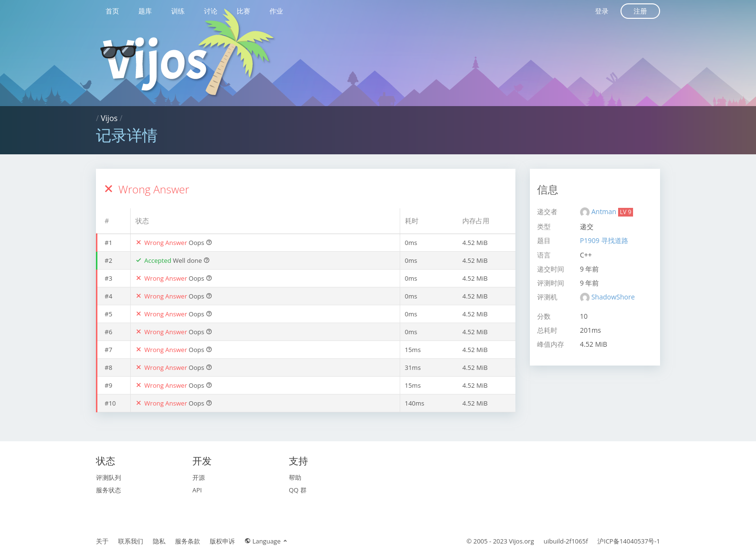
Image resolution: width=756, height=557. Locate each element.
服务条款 (188, 541)
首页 (112, 11)
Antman (604, 211)
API (197, 490)
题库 (145, 11)
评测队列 (108, 477)
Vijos (109, 118)
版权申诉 (222, 541)
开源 (199, 477)
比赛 (243, 11)
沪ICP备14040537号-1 (629, 541)
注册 (640, 11)
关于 (102, 541)
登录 (602, 11)
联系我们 (131, 541)
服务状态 (108, 490)
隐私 (159, 541)
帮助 (295, 477)
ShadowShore (613, 297)
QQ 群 (298, 490)
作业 (276, 11)
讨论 (211, 11)
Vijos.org (522, 541)
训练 (178, 11)
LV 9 (626, 212)
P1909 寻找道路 (604, 240)
